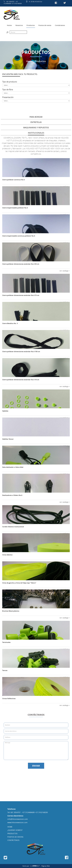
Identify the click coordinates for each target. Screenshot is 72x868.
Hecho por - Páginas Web (36, 866)
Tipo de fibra (8, 90)
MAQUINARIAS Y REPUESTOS (36, 128)
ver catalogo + (65, 271)
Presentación (8, 97)
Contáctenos (60, 25)
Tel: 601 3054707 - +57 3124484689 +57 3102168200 (28, 812)
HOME (10, 827)
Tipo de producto (10, 82)
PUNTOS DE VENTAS (15, 837)
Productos (31, 25)
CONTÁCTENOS (13, 840)
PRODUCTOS (12, 833)
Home (9, 25)
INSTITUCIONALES (36, 133)
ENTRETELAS (36, 122)
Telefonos (11, 809)
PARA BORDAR (36, 117)
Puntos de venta (45, 25)
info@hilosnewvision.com (18, 819)
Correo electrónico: (15, 816)
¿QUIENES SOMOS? (15, 830)
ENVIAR (36, 766)
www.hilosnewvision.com (17, 822)
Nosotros (19, 25)
